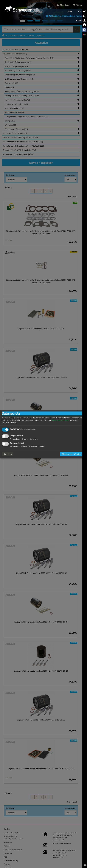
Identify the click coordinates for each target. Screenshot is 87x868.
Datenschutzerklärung (61, 420)
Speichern (8, 454)
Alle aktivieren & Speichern (73, 454)
